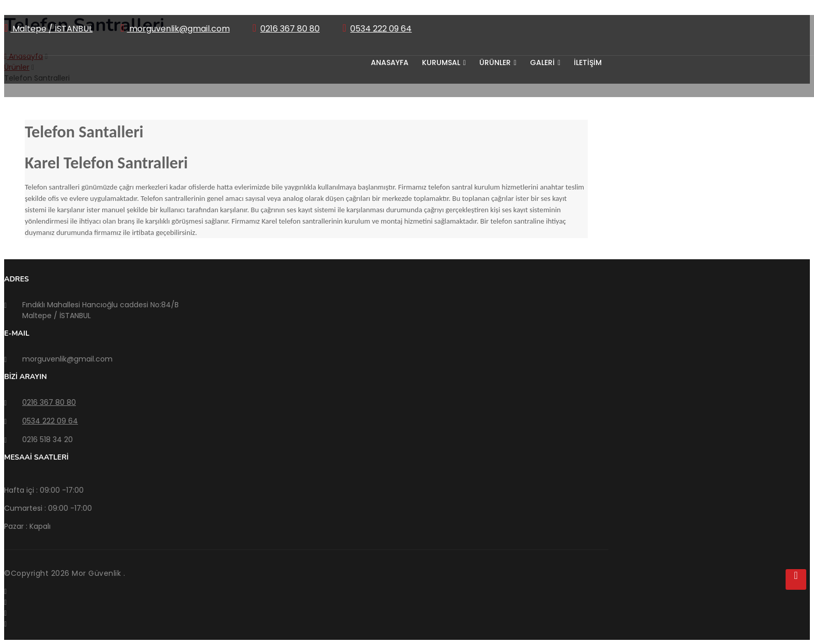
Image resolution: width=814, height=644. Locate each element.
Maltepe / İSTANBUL (51, 29)
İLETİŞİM (588, 62)
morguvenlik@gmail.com (178, 29)
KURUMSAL (444, 62)
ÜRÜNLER (498, 62)
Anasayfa (390, 62)
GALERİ (545, 62)
